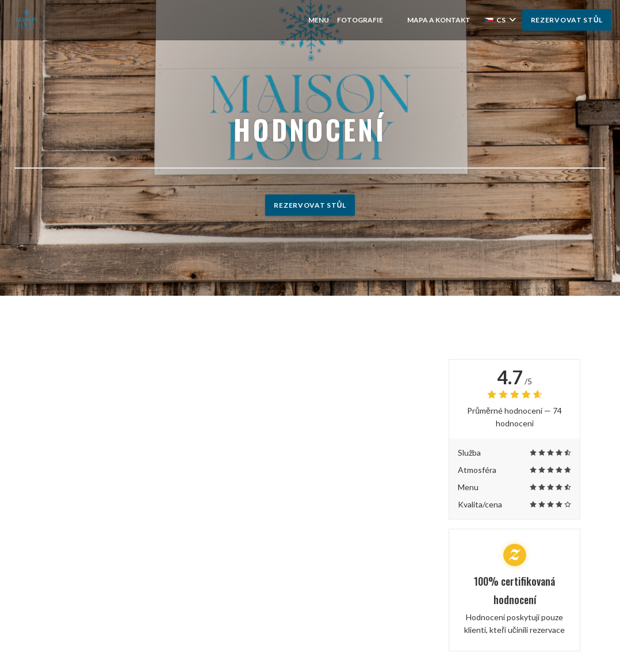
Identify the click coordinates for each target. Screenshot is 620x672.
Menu (319, 20)
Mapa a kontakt (439, 20)
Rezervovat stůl (567, 20)
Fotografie (360, 20)
